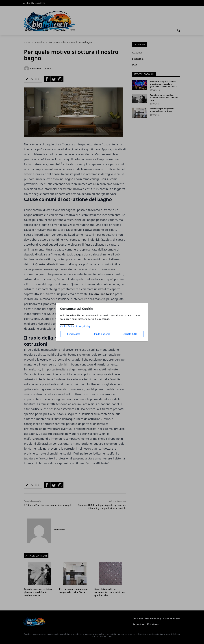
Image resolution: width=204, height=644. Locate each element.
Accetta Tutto (130, 334)
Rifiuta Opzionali (102, 334)
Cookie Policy (67, 326)
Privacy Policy (83, 326)
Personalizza (74, 334)
